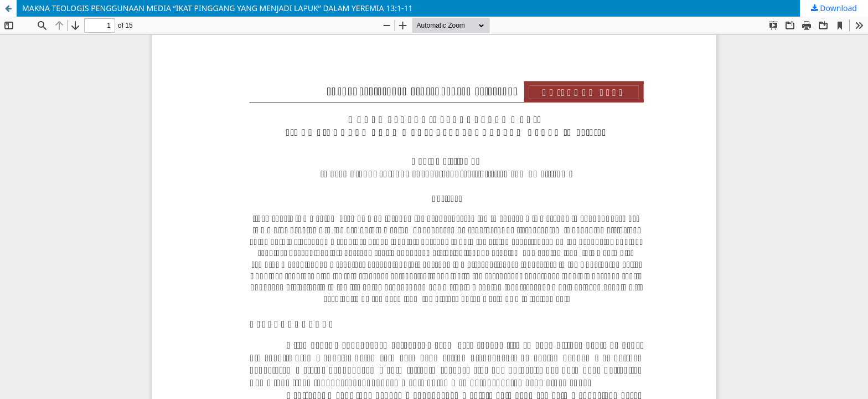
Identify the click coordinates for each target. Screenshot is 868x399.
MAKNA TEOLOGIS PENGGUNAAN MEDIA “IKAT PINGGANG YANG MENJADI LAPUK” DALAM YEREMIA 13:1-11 (218, 8)
